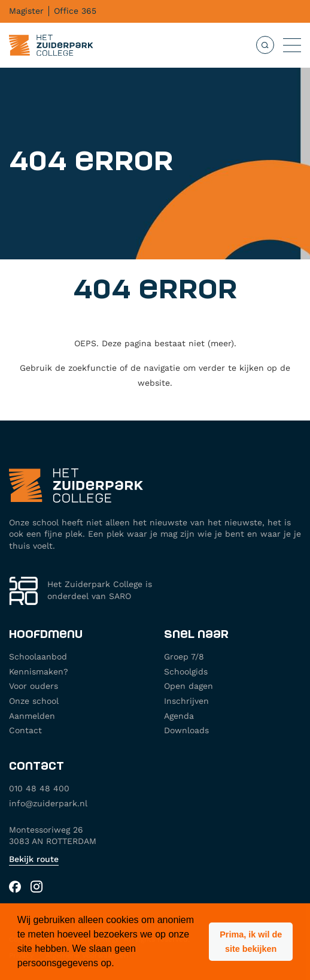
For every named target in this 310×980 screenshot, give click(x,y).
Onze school (34, 701)
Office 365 (75, 11)
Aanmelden (32, 716)
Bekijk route (34, 859)
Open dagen (189, 686)
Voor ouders (34, 686)
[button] (251, 942)
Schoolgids (186, 672)
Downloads (186, 730)
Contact (25, 730)
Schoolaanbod (38, 657)
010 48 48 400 (39, 788)
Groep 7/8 (184, 657)
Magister (26, 11)
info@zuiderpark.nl (48, 803)
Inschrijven (186, 701)
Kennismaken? (39, 672)
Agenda (179, 716)
